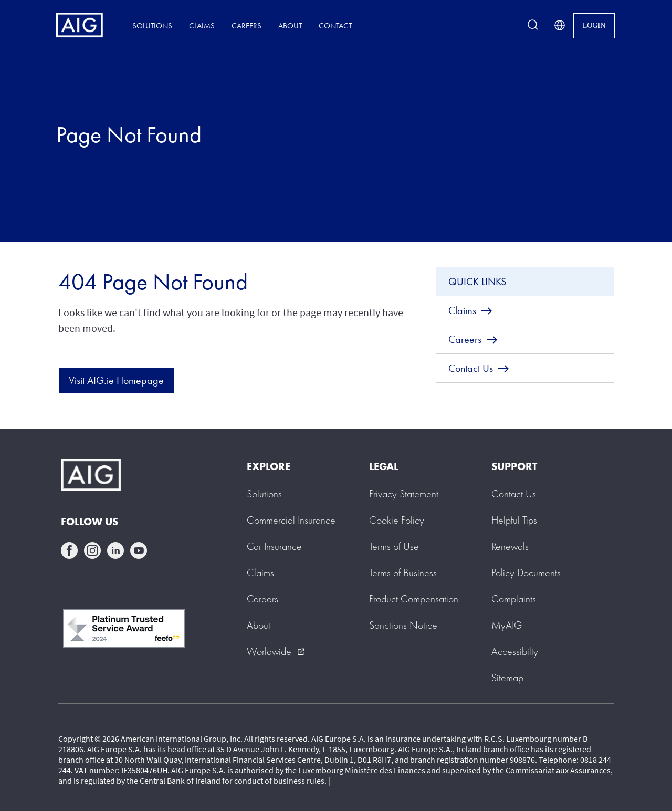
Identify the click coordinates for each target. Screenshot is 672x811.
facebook (69, 550)
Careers (246, 25)
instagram (92, 550)
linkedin (115, 550)
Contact (335, 25)
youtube (139, 550)
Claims (202, 25)
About (290, 25)
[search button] (533, 25)
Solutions (152, 25)
